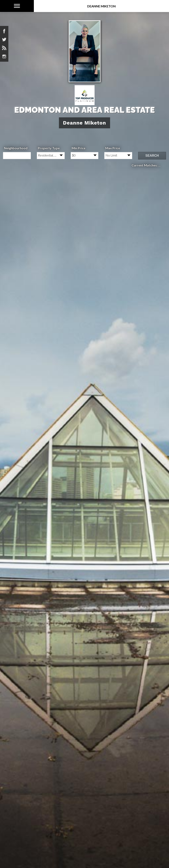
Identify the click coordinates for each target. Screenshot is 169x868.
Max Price (113, 148)
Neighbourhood (16, 148)
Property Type (49, 148)
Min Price (79, 148)
